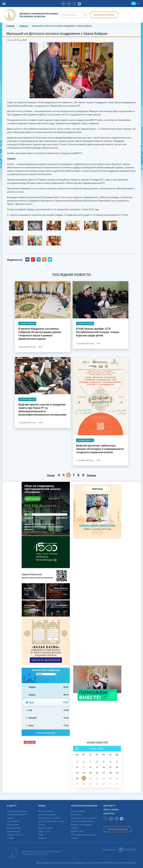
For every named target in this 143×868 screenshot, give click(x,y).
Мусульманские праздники (84, 818)
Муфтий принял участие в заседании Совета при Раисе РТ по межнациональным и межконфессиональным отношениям (42, 410)
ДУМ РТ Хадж (77, 831)
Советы (11, 818)
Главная (10, 26)
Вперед (92, 475)
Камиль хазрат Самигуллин (97, 526)
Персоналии (13, 825)
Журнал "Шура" (46, 828)
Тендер (10, 838)
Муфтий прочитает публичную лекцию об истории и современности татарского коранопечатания (100, 449)
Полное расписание (46, 733)
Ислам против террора (49, 818)
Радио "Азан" (45, 831)
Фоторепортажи (46, 811)
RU (134, 3)
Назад (51, 475)
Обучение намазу (104, 15)
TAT (138, 3)
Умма (41, 835)
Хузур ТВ (42, 838)
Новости (24, 26)
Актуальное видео (47, 814)
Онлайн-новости (27, 324)
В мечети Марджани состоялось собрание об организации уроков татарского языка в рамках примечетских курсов (40, 334)
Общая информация (17, 811)
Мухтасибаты (13, 821)
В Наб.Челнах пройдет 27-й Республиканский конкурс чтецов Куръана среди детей (98, 332)
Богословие (76, 814)
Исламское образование (83, 821)
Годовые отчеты (15, 835)
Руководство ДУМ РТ (17, 814)
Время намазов (78, 811)
